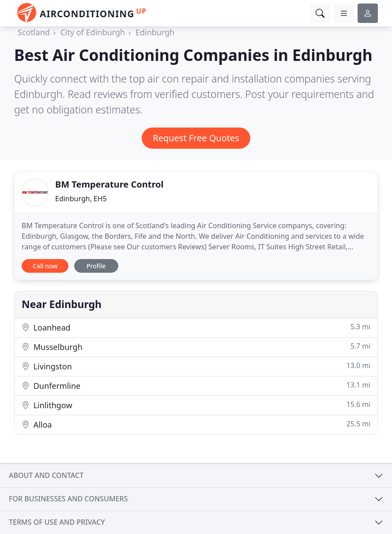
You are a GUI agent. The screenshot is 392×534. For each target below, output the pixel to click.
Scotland (34, 32)
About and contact (46, 475)
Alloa (196, 424)
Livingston (196, 366)
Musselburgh (196, 347)
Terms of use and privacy (57, 522)
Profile (96, 266)
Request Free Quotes (196, 138)
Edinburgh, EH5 (81, 199)
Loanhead (196, 327)
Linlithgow (196, 405)
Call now (45, 266)
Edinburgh (155, 32)
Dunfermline (196, 385)
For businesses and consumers (68, 499)
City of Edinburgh (92, 32)
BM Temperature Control (109, 184)
